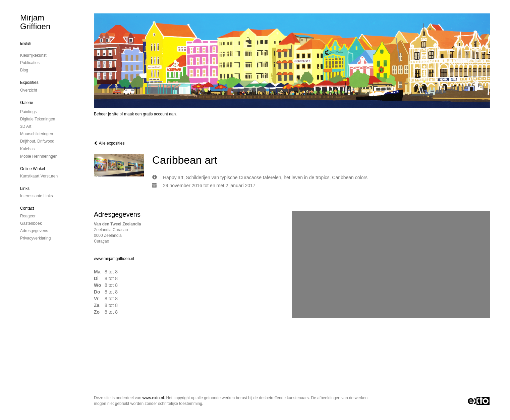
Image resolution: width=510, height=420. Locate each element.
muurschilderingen (37, 134)
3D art (26, 126)
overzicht (29, 90)
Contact (27, 208)
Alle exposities (109, 143)
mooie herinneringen (39, 156)
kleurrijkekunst (33, 55)
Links (25, 189)
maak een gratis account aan (150, 114)
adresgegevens (34, 231)
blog (24, 70)
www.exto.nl (153, 398)
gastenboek (31, 223)
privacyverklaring (35, 238)
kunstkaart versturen (39, 176)
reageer (28, 216)
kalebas (27, 149)
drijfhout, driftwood (37, 141)
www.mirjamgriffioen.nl (114, 259)
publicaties (30, 63)
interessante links (36, 196)
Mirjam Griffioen (35, 22)
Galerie (27, 103)
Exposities (29, 83)
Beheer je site (106, 114)
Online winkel (33, 169)
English (26, 43)
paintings (28, 112)
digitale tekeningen (38, 119)
